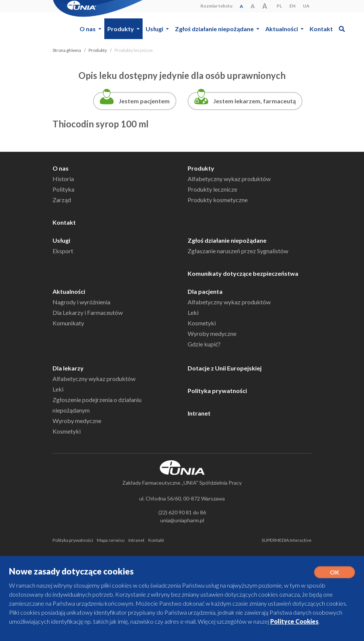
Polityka (63, 189)
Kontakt (321, 29)
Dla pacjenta (205, 291)
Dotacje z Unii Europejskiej (225, 368)
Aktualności (69, 291)
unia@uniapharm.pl (182, 520)
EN (292, 6)
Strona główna (67, 50)
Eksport (63, 251)
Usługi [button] (155, 29)
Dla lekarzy (68, 368)
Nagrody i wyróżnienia (81, 302)
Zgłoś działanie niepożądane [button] (215, 29)
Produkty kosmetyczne (218, 200)
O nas (61, 168)
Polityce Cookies (294, 621)
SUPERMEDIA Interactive (287, 540)
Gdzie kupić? (204, 344)
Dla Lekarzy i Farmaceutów (88, 312)
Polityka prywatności (217, 391)
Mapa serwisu (111, 540)
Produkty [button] (121, 29)
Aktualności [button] (282, 29)
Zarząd (62, 200)
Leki (193, 312)
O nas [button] (88, 29)
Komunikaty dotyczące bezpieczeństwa (243, 273)
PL (279, 6)
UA (306, 6)
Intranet (199, 413)
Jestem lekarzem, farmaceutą (254, 101)
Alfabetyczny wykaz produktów (229, 179)
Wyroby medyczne (212, 333)
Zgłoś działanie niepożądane (227, 240)
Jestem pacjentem (144, 101)
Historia (63, 179)
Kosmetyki (202, 323)
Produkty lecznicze (212, 189)
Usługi (61, 240)
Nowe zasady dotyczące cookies (71, 571)
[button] (342, 29)
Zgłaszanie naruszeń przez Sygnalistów (238, 251)
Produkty (98, 50)
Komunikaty (68, 323)
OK (335, 572)
